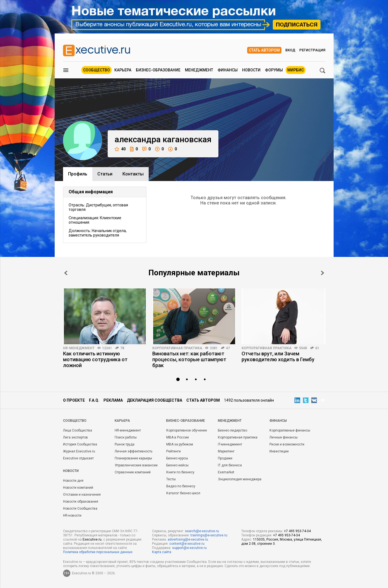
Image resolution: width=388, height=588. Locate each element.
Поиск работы (126, 437)
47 (228, 348)
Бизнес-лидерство (232, 430)
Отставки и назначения (82, 495)
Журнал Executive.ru (79, 451)
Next (322, 273)
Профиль (78, 174)
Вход (290, 50)
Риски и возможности (287, 444)
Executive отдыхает (78, 458)
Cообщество (75, 421)
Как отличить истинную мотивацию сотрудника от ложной (95, 359)
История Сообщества (80, 444)
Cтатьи (105, 174)
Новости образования (81, 502)
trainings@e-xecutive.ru (209, 535)
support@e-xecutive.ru (189, 548)
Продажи (225, 458)
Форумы (274, 70)
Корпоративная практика (177, 348)
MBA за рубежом (180, 444)
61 (317, 348)
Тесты (171, 479)
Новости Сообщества (80, 509)
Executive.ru (92, 539)
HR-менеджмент (79, 348)
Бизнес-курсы (177, 458)
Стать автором (264, 50)
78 (122, 348)
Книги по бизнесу (180, 472)
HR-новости (72, 515)
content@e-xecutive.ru (187, 544)
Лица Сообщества (78, 430)
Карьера (123, 70)
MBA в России (178, 437)
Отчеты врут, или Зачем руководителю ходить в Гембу (278, 356)
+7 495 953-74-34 (297, 531)
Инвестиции (279, 451)
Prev (66, 273)
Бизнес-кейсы (177, 465)
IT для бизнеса (230, 465)
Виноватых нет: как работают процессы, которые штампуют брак (189, 359)
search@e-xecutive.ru (202, 531)
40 (120, 149)
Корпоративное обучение (187, 430)
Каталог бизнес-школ (183, 493)
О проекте (74, 400)
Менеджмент (199, 70)
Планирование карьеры (133, 458)
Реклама (113, 400)
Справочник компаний (133, 472)
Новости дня (73, 481)
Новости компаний (78, 488)
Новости (251, 70)
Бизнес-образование (158, 70)
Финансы (228, 70)
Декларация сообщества (155, 400)
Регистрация (312, 50)
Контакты (133, 174)
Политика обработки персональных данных (98, 552)
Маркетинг (226, 451)
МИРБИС (296, 70)
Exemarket (226, 472)
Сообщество (97, 70)
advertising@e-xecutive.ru (188, 539)
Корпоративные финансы (290, 430)
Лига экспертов (75, 437)
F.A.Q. (94, 400)
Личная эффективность (133, 451)
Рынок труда (125, 444)
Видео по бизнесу (181, 486)
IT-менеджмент (230, 444)
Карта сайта (162, 552)
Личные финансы (284, 437)
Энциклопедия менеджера (240, 479)
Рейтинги (173, 451)
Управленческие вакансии (136, 465)
